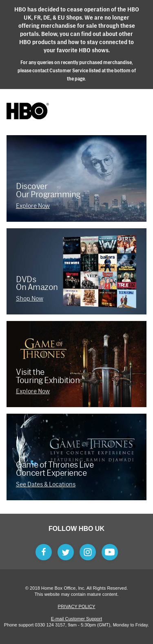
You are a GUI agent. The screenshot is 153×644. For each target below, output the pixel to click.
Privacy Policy (77, 606)
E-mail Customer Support (76, 619)
